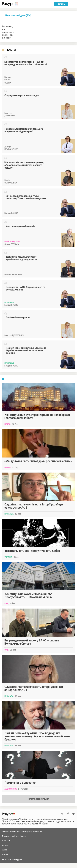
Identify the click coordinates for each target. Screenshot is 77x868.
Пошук (5, 854)
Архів (5, 850)
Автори (5, 845)
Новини (61, 4)
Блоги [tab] (11, 50)
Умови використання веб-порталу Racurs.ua (22, 832)
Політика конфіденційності (14, 836)
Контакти (6, 841)
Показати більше (38, 799)
